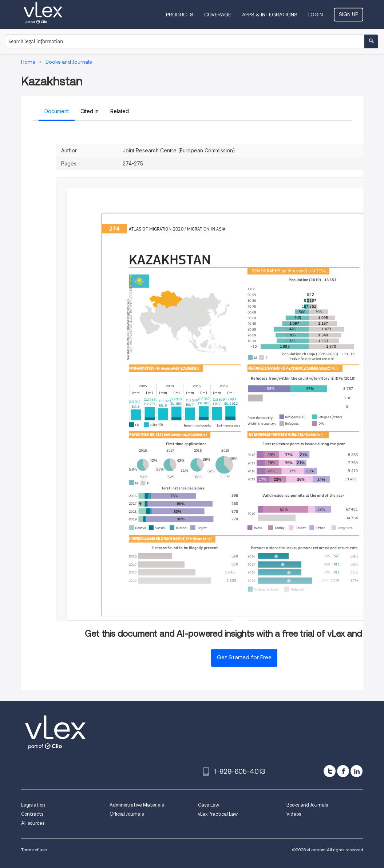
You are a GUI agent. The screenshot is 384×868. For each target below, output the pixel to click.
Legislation (33, 805)
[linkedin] (357, 771)
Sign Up (349, 14)
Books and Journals (307, 805)
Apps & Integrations (270, 15)
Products (180, 15)
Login (316, 15)
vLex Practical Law (218, 814)
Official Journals (127, 814)
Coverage (218, 15)
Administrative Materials (137, 805)
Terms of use (34, 850)
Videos (294, 814)
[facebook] (343, 771)
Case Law (209, 805)
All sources (33, 823)
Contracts (32, 814)
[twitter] (330, 771)
